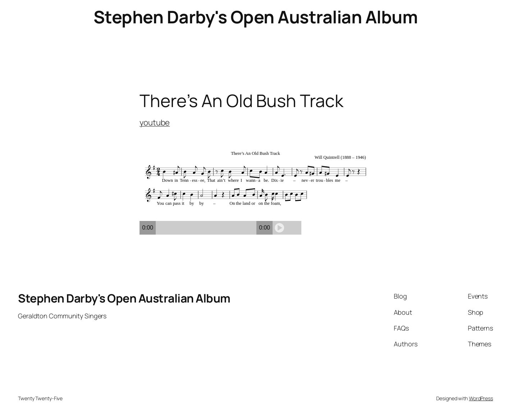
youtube (155, 123)
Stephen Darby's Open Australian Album (256, 17)
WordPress (481, 398)
